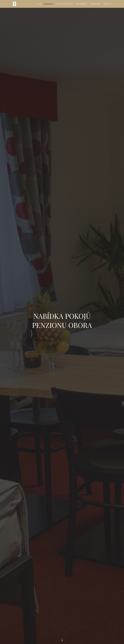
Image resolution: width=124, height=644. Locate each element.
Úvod (39, 4)
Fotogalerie (95, 4)
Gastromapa (81, 4)
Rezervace (49, 4)
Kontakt (108, 4)
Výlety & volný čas (64, 4)
